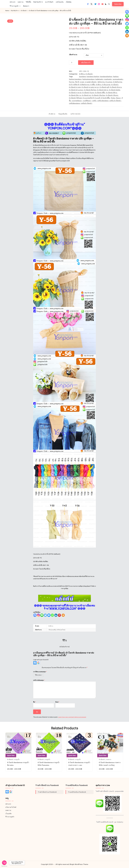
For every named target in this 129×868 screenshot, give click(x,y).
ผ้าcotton (109, 82)
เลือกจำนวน (73, 55)
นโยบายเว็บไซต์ (11, 807)
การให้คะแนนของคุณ (40, 672)
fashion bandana (75, 79)
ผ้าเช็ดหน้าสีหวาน (75, 95)
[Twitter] (45, 615)
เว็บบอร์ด (8, 814)
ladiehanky (99, 79)
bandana (83, 77)
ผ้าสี (70, 85)
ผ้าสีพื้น (93, 85)
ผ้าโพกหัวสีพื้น (105, 98)
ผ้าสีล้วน (82, 74)
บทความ (8, 810)
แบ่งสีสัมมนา (87, 101)
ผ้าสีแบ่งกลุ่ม (106, 85)
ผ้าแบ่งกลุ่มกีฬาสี (88, 98)
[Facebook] (35, 615)
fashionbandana (88, 79)
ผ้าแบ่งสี (97, 98)
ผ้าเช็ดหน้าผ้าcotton (76, 90)
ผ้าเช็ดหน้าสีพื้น (100, 93)
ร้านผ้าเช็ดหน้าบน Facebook (47, 785)
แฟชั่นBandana (74, 103)
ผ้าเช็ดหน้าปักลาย (116, 87)
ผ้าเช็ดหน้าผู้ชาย (103, 90)
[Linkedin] (56, 615)
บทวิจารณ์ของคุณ (39, 680)
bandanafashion (106, 77)
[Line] (42, 615)
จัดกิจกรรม (101, 82)
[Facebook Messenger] (49, 615)
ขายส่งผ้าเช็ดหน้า (91, 82)
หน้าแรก (8, 804)
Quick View (11, 755)
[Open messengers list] (4, 863)
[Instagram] (38, 615)
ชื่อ (34, 702)
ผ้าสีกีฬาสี (76, 85)
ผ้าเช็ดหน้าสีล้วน (112, 93)
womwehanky (118, 79)
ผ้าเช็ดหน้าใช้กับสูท (75, 98)
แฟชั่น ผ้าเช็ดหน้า (115, 101)
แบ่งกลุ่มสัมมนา (77, 101)
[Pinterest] (59, 615)
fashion (116, 77)
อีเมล (57, 702)
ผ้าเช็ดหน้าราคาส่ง (75, 93)
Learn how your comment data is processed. (72, 717)
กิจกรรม (72, 82)
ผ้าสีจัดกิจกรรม (85, 85)
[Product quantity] (72, 63)
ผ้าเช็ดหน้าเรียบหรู (112, 95)
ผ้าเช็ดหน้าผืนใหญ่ (90, 90)
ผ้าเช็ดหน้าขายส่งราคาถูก (90, 87)
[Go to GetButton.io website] (4, 866)
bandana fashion (93, 77)
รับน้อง (113, 98)
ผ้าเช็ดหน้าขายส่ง (75, 87)
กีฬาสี (77, 82)
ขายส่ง (82, 82)
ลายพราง (108, 759)
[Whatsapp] (52, 615)
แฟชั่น (94, 101)
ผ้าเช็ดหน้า (89, 74)
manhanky (108, 79)
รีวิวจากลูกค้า (10, 817)
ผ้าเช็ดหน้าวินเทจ (88, 93)
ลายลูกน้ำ (17, 759)
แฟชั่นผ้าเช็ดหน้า (86, 103)
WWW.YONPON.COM (63, 608)
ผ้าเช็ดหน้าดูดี (104, 87)
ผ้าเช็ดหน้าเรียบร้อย (98, 95)
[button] (118, 4)
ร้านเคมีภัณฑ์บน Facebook (77, 785)
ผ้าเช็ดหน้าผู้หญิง (115, 90)
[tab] (52, 114)
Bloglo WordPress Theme (79, 864)
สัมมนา (119, 98)
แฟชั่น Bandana (103, 101)
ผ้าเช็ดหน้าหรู (86, 95)
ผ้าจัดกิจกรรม (118, 82)
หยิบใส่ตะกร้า (86, 62)
